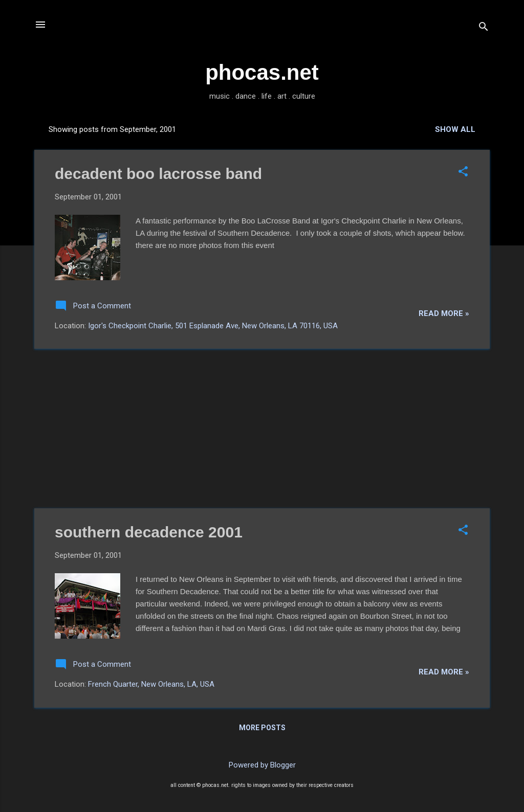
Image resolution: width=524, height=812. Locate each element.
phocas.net (262, 72)
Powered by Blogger (262, 765)
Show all (455, 129)
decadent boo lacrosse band (158, 174)
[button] (463, 172)
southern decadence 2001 (149, 532)
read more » (444, 313)
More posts (262, 728)
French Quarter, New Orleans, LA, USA (151, 684)
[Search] (484, 28)
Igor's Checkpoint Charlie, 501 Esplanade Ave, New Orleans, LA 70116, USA (213, 326)
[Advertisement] (262, 428)
